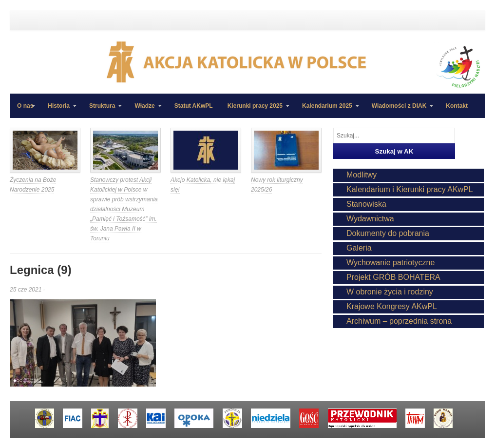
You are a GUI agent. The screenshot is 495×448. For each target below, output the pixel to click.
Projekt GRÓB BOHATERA (393, 277)
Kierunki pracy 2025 (255, 110)
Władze (144, 110)
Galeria (359, 248)
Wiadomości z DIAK (399, 110)
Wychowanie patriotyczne (390, 263)
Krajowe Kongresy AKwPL (392, 306)
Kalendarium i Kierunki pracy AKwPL (410, 189)
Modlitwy (362, 175)
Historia (58, 110)
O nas (25, 106)
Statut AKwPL (194, 106)
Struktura (102, 110)
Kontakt (457, 106)
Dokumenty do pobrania (388, 233)
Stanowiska (366, 204)
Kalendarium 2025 (327, 110)
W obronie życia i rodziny (390, 292)
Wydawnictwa (370, 219)
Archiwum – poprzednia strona (399, 321)
